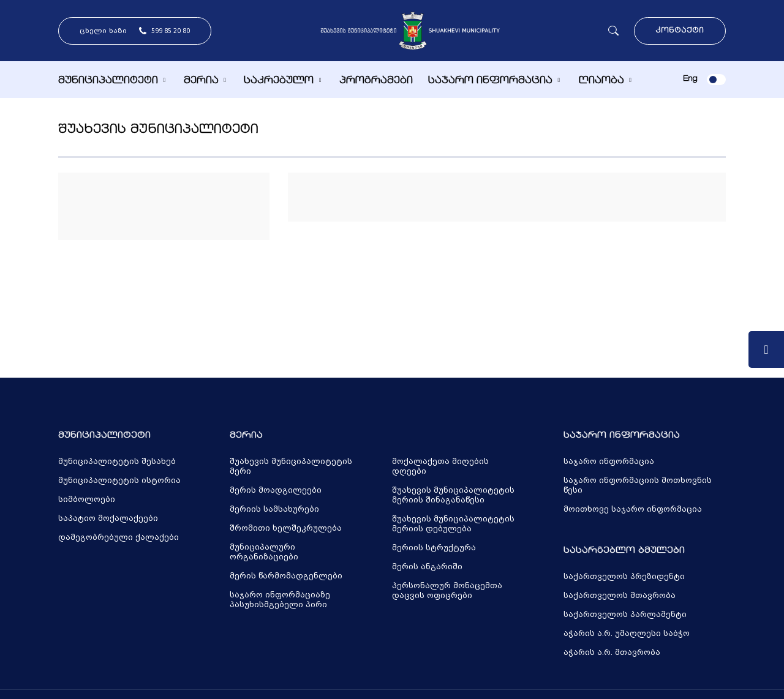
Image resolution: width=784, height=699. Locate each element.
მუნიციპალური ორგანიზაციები (264, 552)
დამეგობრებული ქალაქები (119, 537)
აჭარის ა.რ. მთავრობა (612, 652)
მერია (201, 81)
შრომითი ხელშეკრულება (286, 528)
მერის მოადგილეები (276, 490)
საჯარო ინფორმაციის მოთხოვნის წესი (638, 485)
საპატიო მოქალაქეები (108, 518)
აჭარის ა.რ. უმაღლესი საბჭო (627, 634)
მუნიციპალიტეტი (108, 81)
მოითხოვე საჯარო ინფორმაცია (633, 509)
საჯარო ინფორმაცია (490, 81)
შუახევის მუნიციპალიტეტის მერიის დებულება (453, 524)
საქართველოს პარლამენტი (625, 615)
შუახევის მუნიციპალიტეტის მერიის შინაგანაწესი (453, 495)
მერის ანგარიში (427, 567)
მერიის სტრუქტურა (434, 548)
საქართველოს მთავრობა (620, 596)
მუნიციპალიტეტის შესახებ (117, 462)
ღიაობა (601, 81)
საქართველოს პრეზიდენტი (624, 577)
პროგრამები (376, 81)
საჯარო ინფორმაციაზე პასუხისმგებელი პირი (280, 600)
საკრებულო (279, 81)
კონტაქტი (680, 31)
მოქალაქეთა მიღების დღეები (440, 466)
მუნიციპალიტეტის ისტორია (119, 480)
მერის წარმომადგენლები (286, 576)
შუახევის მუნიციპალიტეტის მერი (291, 466)
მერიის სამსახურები (274, 509)
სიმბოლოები (87, 499)
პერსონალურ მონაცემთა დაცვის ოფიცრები (447, 591)
